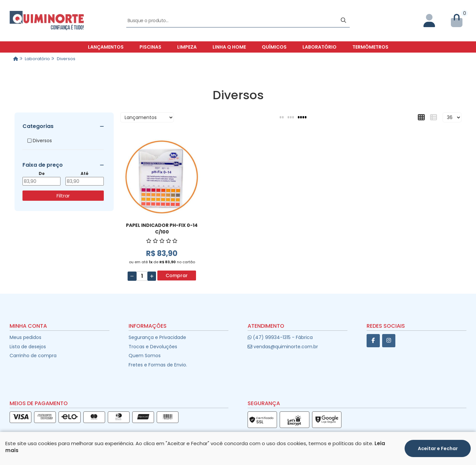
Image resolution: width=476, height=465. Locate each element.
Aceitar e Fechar (438, 448)
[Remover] (132, 276)
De (42, 174)
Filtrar (63, 196)
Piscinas (150, 47)
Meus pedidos (25, 337)
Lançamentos (106, 47)
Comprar (177, 275)
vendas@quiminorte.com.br (283, 347)
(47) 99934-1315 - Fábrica (280, 337)
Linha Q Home (229, 47)
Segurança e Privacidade (157, 337)
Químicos (274, 47)
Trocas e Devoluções (153, 347)
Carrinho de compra (33, 356)
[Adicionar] (152, 276)
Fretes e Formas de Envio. (158, 365)
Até (85, 174)
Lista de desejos (28, 347)
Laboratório (319, 47)
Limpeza (187, 47)
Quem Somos (145, 356)
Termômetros (370, 47)
